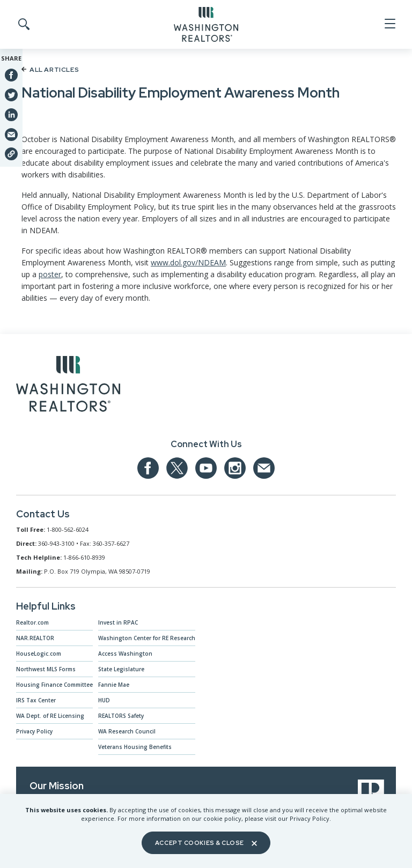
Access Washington (125, 654)
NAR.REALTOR (35, 638)
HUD (104, 700)
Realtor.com (32, 622)
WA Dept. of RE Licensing (50, 716)
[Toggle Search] (23, 25)
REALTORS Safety (121, 716)
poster (50, 274)
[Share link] (11, 154)
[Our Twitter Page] (177, 468)
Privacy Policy (34, 731)
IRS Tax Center (36, 700)
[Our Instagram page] (235, 468)
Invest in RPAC (118, 622)
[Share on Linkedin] (11, 114)
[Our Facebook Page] (148, 468)
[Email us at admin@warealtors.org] (264, 468)
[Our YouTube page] (206, 468)
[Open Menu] (389, 24)
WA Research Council (127, 731)
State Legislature (121, 669)
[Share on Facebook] (11, 75)
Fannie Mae (114, 685)
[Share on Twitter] (11, 94)
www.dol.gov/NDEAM (188, 262)
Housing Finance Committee (54, 685)
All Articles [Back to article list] (50, 70)
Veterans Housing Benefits (135, 747)
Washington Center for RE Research (147, 638)
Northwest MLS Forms (46, 669)
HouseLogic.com (39, 654)
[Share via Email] (11, 134)
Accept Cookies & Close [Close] (206, 843)
